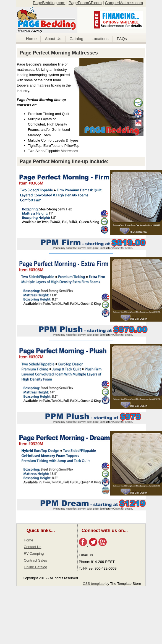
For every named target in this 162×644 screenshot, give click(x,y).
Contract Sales (35, 560)
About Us (53, 39)
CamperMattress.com (124, 3)
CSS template (94, 584)
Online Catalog (36, 567)
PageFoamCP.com (85, 3)
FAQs (122, 39)
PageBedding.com (49, 3)
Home (31, 39)
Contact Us (32, 547)
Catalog (77, 39)
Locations (100, 39)
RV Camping (34, 553)
